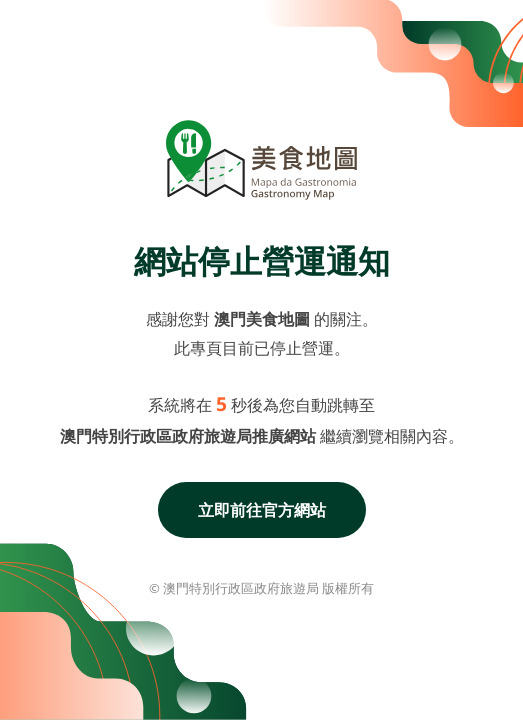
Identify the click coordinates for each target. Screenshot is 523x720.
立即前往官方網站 (262, 510)
